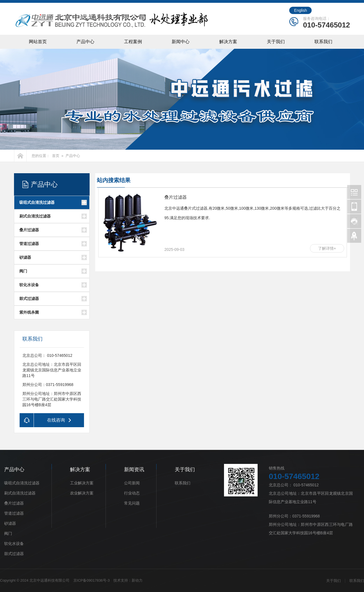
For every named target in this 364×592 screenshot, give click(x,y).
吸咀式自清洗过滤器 (37, 202)
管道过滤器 (29, 244)
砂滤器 (25, 257)
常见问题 (132, 503)
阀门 (23, 271)
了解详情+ (327, 248)
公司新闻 (132, 483)
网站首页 (38, 42)
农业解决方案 (82, 493)
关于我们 (276, 42)
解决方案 (228, 42)
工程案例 (133, 42)
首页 (56, 156)
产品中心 (85, 42)
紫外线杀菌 (29, 312)
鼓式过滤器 (29, 299)
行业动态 (132, 493)
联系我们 (323, 42)
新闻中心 (181, 42)
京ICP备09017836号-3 (92, 580)
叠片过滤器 (29, 230)
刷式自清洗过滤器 (35, 216)
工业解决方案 (82, 483)
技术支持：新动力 (128, 580)
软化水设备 (29, 285)
